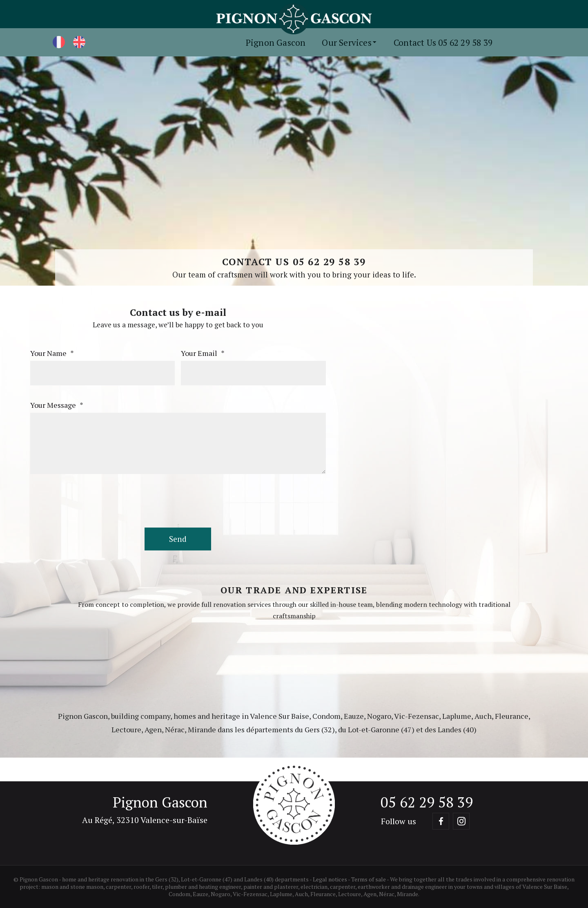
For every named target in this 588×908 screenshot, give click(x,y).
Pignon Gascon (276, 42)
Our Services (350, 42)
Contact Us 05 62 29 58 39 (443, 42)
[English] (79, 42)
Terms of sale (369, 879)
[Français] (59, 42)
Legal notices (330, 879)
